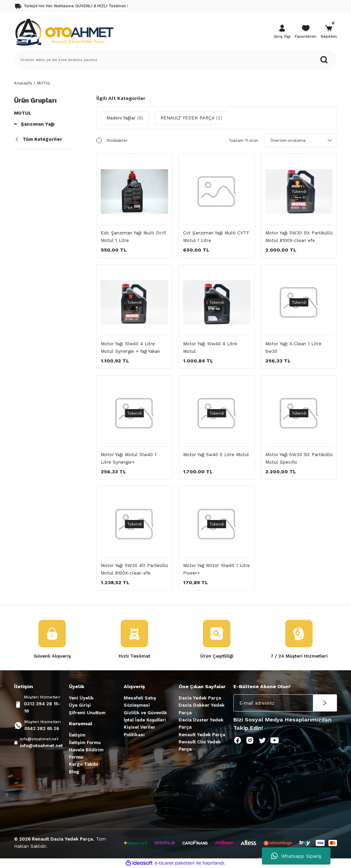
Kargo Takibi (83, 764)
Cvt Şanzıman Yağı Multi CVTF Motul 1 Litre (216, 236)
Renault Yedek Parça (202, 735)
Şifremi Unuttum (87, 713)
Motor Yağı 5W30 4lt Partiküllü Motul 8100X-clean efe (134, 569)
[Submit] (325, 703)
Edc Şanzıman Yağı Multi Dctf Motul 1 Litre (133, 236)
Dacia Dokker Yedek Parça (202, 709)
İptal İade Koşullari (145, 720)
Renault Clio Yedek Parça (200, 745)
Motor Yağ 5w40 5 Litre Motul (216, 455)
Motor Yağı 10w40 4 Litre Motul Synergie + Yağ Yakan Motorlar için (130, 348)
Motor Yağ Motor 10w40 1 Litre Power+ (216, 569)
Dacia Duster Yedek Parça (201, 724)
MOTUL (44, 83)
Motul (23, 113)
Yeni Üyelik (81, 698)
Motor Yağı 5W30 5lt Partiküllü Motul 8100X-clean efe (299, 236)
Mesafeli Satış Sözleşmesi (140, 702)
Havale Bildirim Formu (86, 753)
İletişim (77, 735)
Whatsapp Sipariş (296, 856)
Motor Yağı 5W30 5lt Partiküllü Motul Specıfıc (299, 458)
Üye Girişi (80, 705)
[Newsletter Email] (285, 703)
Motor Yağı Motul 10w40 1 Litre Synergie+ (129, 458)
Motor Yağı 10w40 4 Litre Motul (210, 347)
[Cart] (329, 32)
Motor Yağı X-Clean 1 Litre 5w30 (293, 347)
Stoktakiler (117, 140)
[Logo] (64, 32)
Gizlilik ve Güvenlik (145, 713)
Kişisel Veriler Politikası (140, 731)
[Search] (175, 60)
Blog (74, 772)
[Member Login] (282, 32)
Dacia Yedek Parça (200, 698)
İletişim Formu (85, 743)
